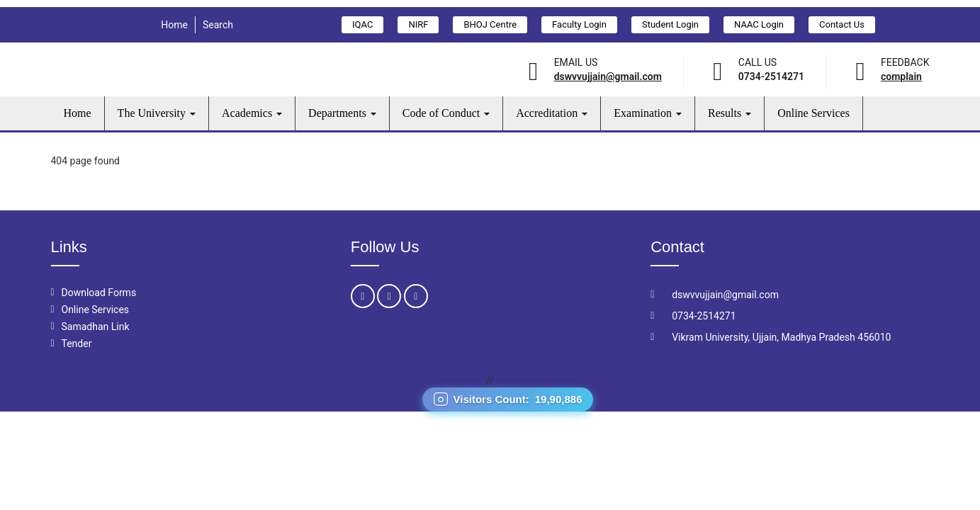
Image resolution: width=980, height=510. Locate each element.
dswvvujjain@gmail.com (608, 76)
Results (730, 113)
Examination (648, 113)
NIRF (418, 24)
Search (218, 25)
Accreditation (552, 113)
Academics (252, 113)
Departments (342, 113)
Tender (77, 344)
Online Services (813, 113)
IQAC (362, 24)
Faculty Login (579, 24)
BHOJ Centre (490, 24)
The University (157, 113)
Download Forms (99, 293)
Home (174, 25)
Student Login (670, 24)
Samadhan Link (96, 327)
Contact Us (842, 24)
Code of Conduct (446, 113)
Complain (901, 76)
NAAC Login (759, 24)
